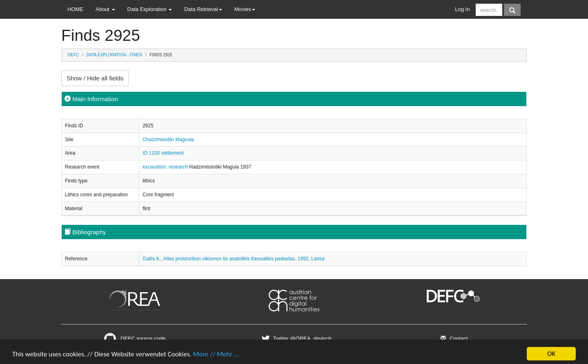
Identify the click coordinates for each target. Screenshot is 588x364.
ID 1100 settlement (163, 153)
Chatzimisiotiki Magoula (168, 140)
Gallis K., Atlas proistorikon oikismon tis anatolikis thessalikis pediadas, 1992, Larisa (234, 259)
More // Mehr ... (216, 357)
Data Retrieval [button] (203, 9)
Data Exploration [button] (150, 9)
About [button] (105, 9)
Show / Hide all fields (95, 78)
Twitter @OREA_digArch (295, 338)
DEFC (73, 55)
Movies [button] (245, 9)
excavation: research (166, 167)
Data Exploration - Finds (115, 55)
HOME (75, 9)
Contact (453, 338)
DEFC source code (135, 338)
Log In (462, 9)
